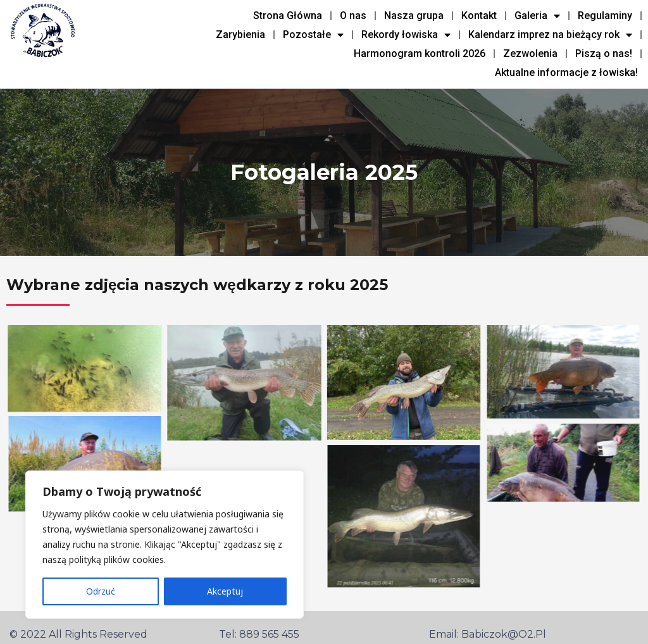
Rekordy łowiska (406, 35)
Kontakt (479, 16)
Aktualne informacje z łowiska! (566, 73)
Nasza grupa (414, 16)
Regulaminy (605, 16)
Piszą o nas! (604, 54)
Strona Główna (288, 16)
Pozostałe (313, 35)
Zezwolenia (530, 54)
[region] (165, 545)
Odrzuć (101, 591)
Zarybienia (240, 35)
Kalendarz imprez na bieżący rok (550, 35)
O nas (353, 16)
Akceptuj (225, 591)
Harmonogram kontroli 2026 (420, 54)
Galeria (537, 16)
